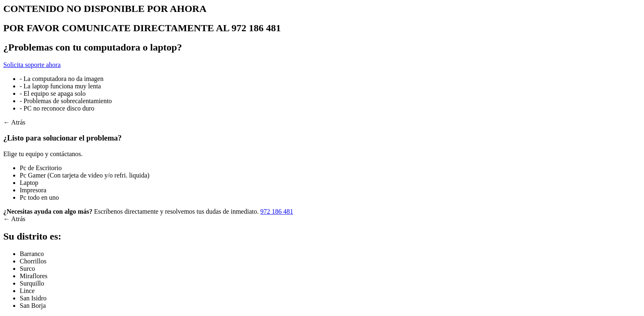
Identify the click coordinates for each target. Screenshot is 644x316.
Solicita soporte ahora (32, 65)
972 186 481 (277, 211)
